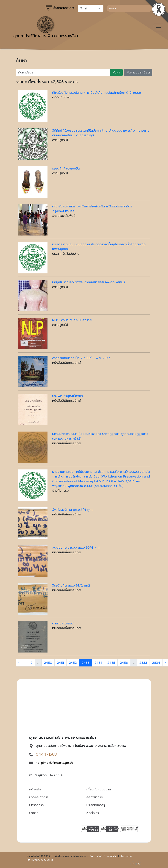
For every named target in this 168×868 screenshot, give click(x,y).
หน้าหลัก (35, 789)
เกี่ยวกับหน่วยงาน (99, 789)
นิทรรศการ (36, 805)
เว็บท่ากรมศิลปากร (60, 8)
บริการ (34, 813)
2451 (60, 663)
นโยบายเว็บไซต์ (97, 856)
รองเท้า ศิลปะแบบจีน (66, 169)
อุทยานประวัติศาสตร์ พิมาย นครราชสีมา (46, 27)
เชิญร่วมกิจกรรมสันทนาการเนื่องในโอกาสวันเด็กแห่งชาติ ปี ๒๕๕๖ (97, 93)
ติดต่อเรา (93, 813)
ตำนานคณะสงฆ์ (63, 623)
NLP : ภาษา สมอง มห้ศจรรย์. (72, 320)
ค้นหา (116, 72)
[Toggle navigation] (159, 27)
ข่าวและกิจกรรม (40, 797)
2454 (98, 663)
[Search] (129, 8)
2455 (111, 663)
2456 (124, 663)
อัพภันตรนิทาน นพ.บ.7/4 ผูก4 (73, 510)
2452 (73, 663)
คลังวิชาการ (94, 797)
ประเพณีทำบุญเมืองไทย (68, 396)
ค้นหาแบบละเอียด (138, 72)
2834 (156, 663)
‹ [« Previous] (19, 663)
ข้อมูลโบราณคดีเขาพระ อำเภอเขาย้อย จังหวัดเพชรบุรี (89, 282)
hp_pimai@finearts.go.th (54, 763)
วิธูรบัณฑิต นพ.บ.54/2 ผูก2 (71, 586)
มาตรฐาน (112, 856)
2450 (48, 663)
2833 (143, 663)
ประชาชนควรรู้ (96, 805)
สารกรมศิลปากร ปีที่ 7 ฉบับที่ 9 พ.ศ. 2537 (81, 358)
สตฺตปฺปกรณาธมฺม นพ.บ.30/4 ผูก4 (76, 548)
